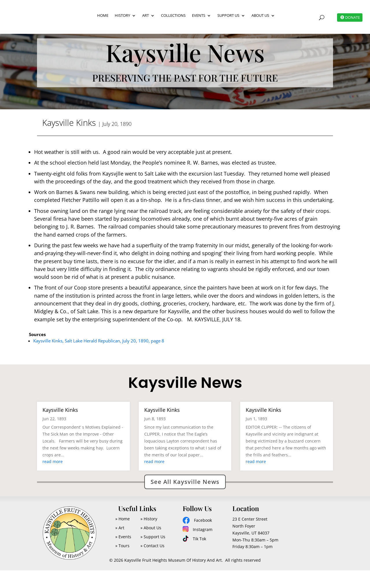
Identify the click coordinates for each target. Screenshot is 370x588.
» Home (123, 536)
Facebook (203, 538)
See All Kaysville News (185, 499)
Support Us (228, 15)
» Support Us (153, 554)
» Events (123, 554)
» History (149, 536)
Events (199, 15)
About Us (260, 15)
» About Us (151, 545)
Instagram (203, 547)
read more (53, 479)
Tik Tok (199, 556)
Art (146, 15)
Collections (173, 15)
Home (103, 15)
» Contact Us (152, 563)
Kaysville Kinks (60, 427)
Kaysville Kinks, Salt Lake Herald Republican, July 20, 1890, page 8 (99, 358)
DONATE (352, 17)
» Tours (122, 563)
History (122, 15)
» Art (120, 545)
